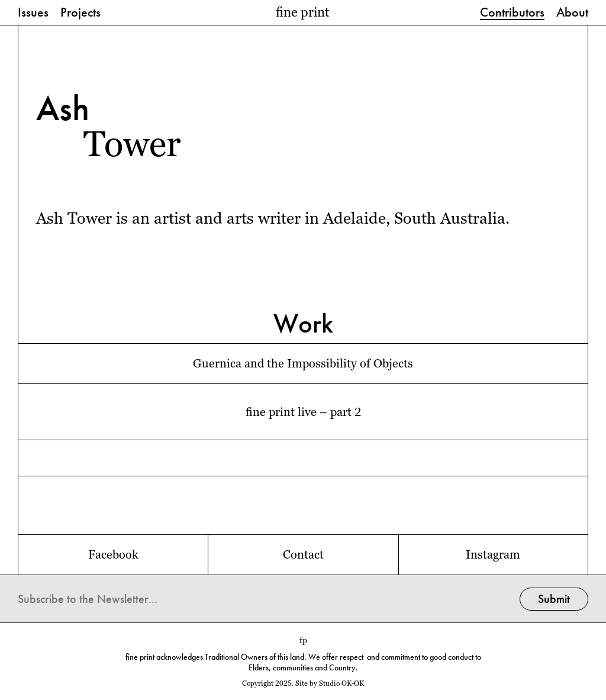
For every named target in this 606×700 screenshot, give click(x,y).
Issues (33, 13)
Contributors (512, 13)
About (572, 13)
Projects (80, 13)
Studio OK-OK (341, 683)
